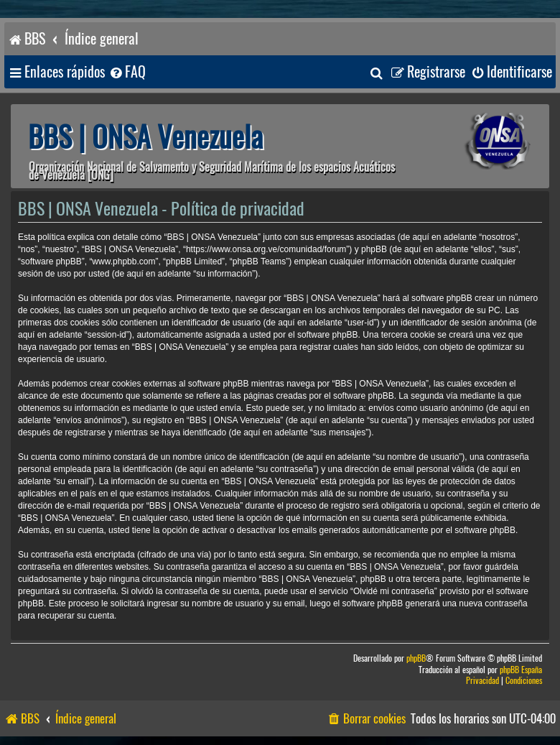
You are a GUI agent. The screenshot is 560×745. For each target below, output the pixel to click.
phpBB (416, 658)
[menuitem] (127, 72)
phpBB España (521, 670)
